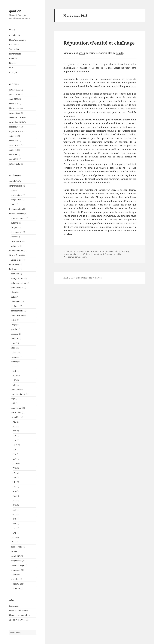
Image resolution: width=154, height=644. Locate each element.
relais (13, 538)
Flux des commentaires (19, 615)
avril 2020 (13, 99)
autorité (15, 223)
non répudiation (18, 394)
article (82, 53)
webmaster (84, 251)
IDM (15, 477)
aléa (13, 190)
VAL (15, 533)
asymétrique (17, 195)
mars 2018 (14, 159)
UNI (14, 528)
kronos (14, 237)
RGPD (12, 68)
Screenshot (14, 49)
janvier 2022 (15, 90)
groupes (15, 334)
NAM (15, 496)
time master (16, 241)
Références (14, 264)
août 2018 (13, 150)
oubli (13, 403)
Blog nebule (16, 260)
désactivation (17, 315)
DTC (15, 459)
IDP (14, 482)
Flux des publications (18, 611)
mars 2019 (14, 141)
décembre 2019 (16, 118)
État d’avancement (17, 40)
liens (13, 348)
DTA (15, 454)
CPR (15, 450)
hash (13, 204)
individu (15, 339)
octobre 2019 (15, 127)
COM (15, 445)
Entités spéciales (16, 214)
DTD (15, 464)
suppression (16, 561)
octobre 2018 (15, 145)
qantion (15, 11)
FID (14, 468)
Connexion (14, 606)
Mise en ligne (15, 255)
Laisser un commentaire (76, 257)
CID (14, 431)
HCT (15, 473)
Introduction (15, 35)
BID (14, 426)
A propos (13, 72)
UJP (14, 380)
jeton (13, 343)
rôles (13, 542)
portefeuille (16, 413)
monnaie (15, 389)
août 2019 (13, 136)
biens (13, 292)
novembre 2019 (16, 122)
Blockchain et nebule (75, 68)
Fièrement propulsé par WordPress (87, 278)
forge (13, 325)
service (14, 551)
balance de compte (19, 283)
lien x (15, 352)
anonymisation (17, 278)
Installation (14, 45)
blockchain (16, 302)
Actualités (13, 181)
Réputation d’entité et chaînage (99, 43)
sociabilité (15, 556)
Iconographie (15, 54)
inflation (17, 588)
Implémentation (16, 251)
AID (14, 422)
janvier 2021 (15, 94)
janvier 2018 (15, 164)
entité (14, 320)
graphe (14, 329)
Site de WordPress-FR (19, 620)
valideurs (15, 246)
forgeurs (15, 227)
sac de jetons (17, 547)
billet (13, 297)
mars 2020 (14, 104)
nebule (120, 53)
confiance (15, 306)
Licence (13, 63)
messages (15, 357)
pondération (16, 408)
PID (14, 501)
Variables (13, 58)
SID (14, 505)
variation (15, 579)
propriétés (16, 417)
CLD (15, 440)
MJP (15, 371)
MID (15, 491)
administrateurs (18, 218)
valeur (14, 575)
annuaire (15, 274)
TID (14, 514)
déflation (17, 584)
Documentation (16, 209)
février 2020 (15, 108)
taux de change (18, 565)
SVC (15, 510)
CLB (15, 436)
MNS (15, 376)
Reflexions (14, 269)
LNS (15, 366)
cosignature (16, 200)
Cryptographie (16, 186)
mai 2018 (13, 155)
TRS (15, 519)
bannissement (17, 288)
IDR (14, 487)
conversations (17, 311)
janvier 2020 (15, 113)
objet (13, 399)
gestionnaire (16, 232)
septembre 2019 (16, 131)
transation (16, 570)
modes (14, 362)
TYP (15, 524)
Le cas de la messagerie (106, 68)
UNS (15, 385)
